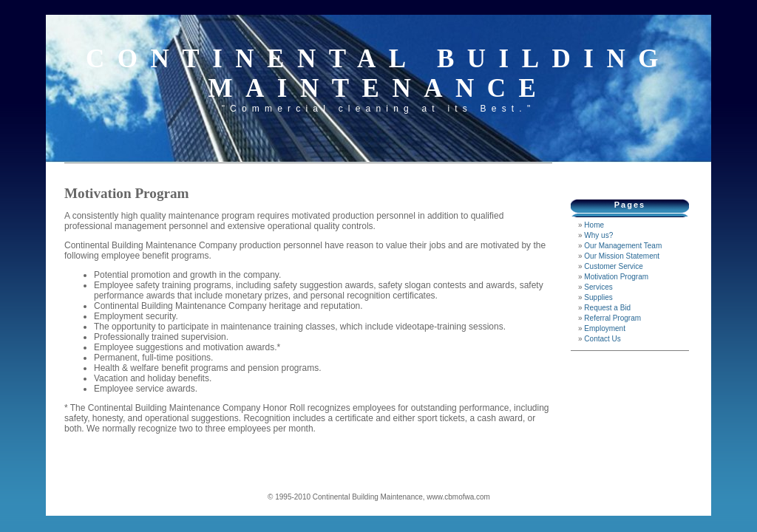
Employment (605, 328)
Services (598, 287)
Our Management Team (623, 246)
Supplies (598, 297)
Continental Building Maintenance (378, 74)
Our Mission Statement (622, 256)
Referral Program (612, 318)
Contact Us (602, 339)
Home (594, 225)
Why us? (598, 235)
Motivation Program (616, 277)
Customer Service (613, 266)
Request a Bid (607, 308)
